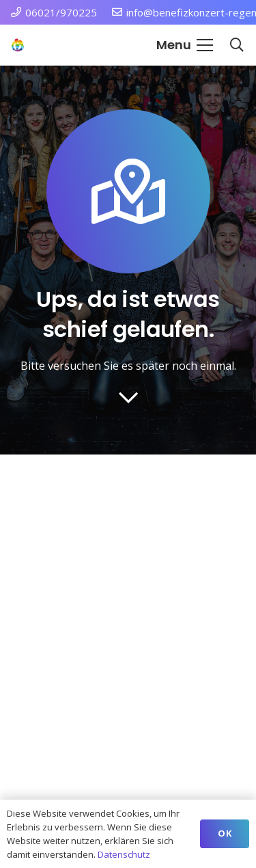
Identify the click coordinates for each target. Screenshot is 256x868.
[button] (185, 45)
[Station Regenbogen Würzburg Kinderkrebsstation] (18, 45)
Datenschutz (124, 854)
